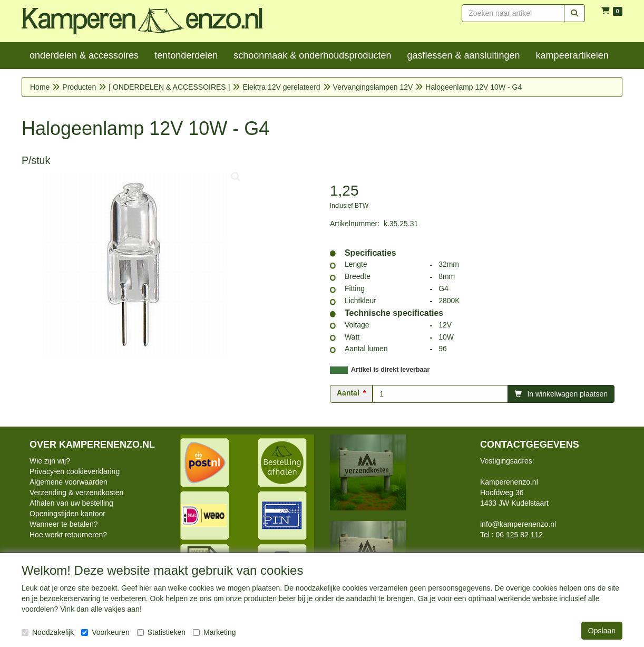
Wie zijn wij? (50, 461)
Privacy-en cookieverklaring (75, 471)
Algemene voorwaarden (69, 482)
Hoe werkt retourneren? (68, 535)
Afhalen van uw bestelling (71, 503)
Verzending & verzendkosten (76, 493)
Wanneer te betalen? (64, 524)
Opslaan (602, 631)
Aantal (348, 393)
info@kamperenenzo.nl (518, 524)
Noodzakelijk (48, 632)
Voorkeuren (105, 632)
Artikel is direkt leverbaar (390, 370)
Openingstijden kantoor (67, 514)
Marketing (214, 632)
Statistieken (161, 632)
